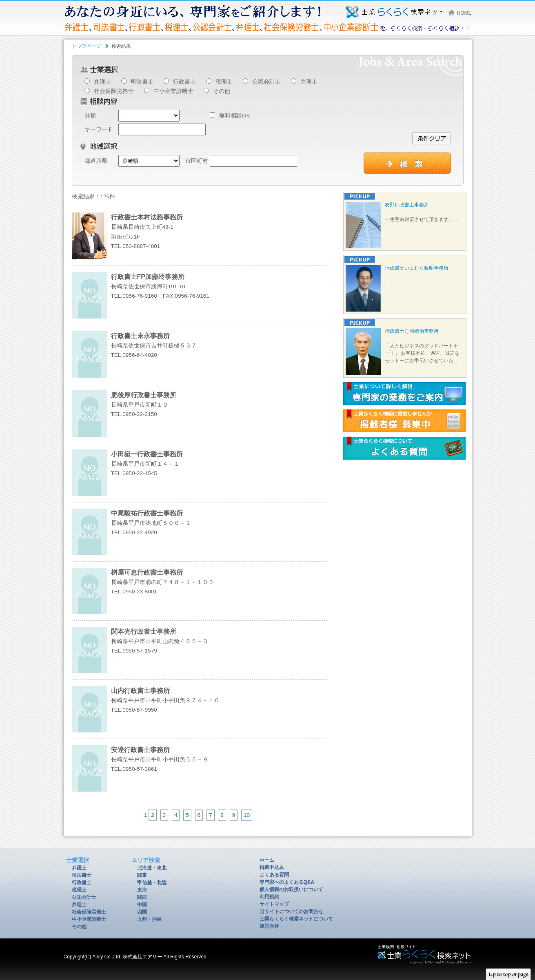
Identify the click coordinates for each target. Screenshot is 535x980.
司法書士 (142, 82)
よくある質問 (274, 875)
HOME (464, 13)
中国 (142, 905)
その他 (222, 91)
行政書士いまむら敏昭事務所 (417, 268)
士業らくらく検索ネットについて (296, 919)
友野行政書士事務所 (407, 205)
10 (247, 815)
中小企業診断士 (173, 91)
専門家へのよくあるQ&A (287, 882)
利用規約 (269, 897)
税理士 (224, 82)
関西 (142, 897)
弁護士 (102, 82)
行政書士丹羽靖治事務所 (412, 331)
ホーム (267, 860)
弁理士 (309, 82)
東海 (142, 890)
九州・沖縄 (149, 919)
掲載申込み (272, 867)
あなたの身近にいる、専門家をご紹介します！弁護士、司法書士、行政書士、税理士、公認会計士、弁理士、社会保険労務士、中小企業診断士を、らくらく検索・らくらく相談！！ (394, 12)
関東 (142, 875)
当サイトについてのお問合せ (291, 911)
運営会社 (269, 926)
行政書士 (184, 82)
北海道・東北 (152, 868)
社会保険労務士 (114, 91)
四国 (142, 912)
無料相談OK (230, 116)
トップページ (87, 46)
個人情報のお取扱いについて (291, 889)
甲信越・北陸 (152, 883)
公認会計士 (266, 82)
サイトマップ (274, 904)
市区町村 (197, 161)
